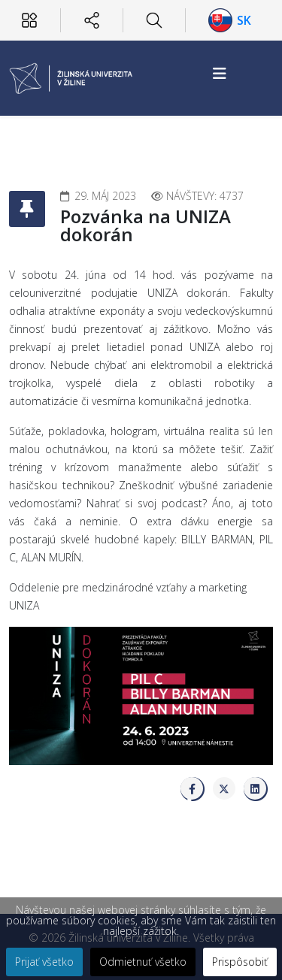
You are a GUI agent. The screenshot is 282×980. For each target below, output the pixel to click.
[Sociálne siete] (92, 20)
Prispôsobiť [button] (240, 962)
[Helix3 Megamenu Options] (220, 73)
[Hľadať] (154, 20)
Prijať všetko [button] (44, 962)
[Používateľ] (29, 20)
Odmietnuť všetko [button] (143, 962)
